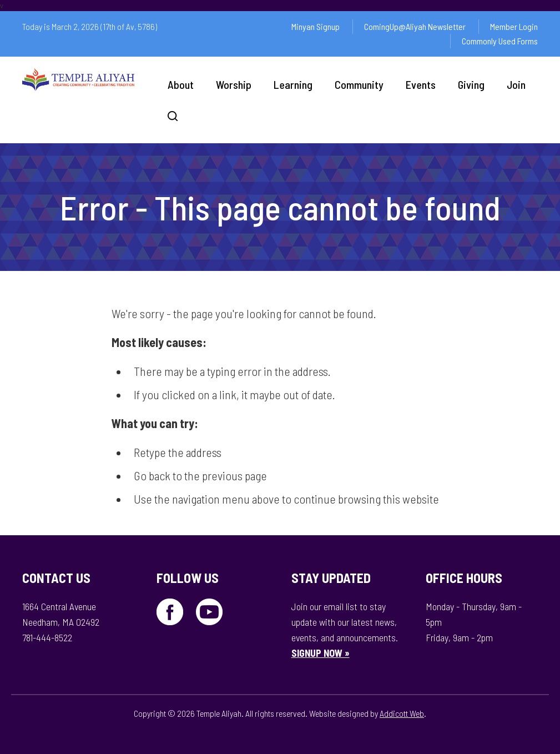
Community (359, 84)
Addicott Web (402, 713)
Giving (471, 84)
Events (421, 84)
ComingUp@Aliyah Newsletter (415, 26)
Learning (293, 84)
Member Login (514, 26)
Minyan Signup (316, 26)
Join (516, 84)
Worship (234, 84)
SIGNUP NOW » (321, 653)
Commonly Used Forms (500, 41)
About (181, 84)
